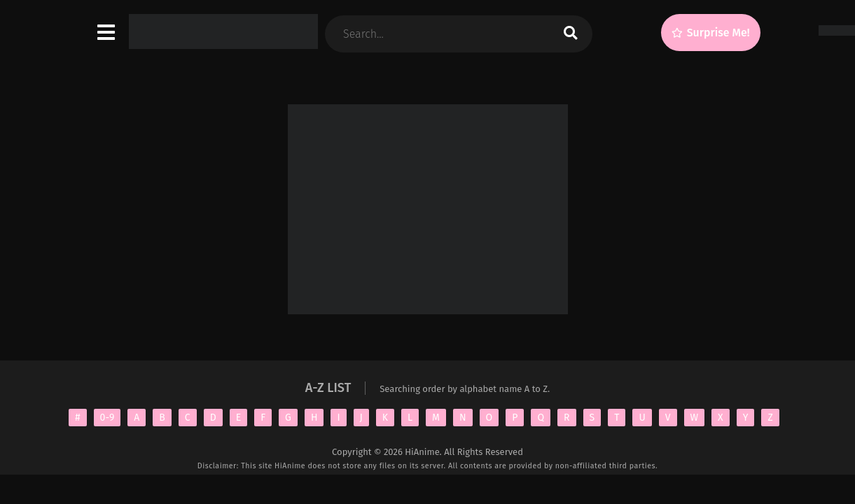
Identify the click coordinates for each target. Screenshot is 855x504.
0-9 (107, 418)
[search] (570, 34)
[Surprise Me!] (711, 33)
